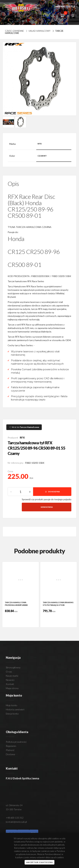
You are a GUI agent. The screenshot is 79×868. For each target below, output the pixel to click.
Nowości (10, 680)
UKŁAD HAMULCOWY (38, 31)
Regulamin (11, 746)
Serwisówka (47, 507)
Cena (10, 471)
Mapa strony (12, 688)
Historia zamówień (15, 709)
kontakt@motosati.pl (16, 822)
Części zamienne (14, 31)
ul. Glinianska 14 (14, 805)
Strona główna (13, 667)
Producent (13, 438)
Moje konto (12, 705)
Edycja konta (12, 714)
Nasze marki (12, 676)
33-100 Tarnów (14, 809)
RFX (22, 437)
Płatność (10, 750)
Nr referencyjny (16, 463)
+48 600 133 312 (15, 818)
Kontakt (10, 684)
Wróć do (24, 427)
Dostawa (10, 754)
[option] (21, 595)
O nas (9, 672)
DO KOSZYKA (52, 492)
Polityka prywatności (16, 742)
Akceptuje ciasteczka (39, 862)
